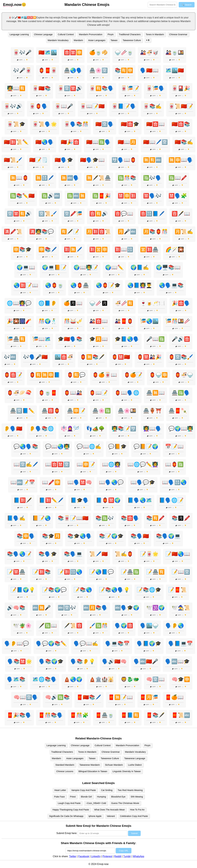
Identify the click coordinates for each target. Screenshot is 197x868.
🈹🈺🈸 (98, 249)
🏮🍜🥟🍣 (19, 393)
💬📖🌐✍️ (89, 447)
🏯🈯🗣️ (181, 393)
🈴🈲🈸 (73, 52)
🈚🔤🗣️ (70, 178)
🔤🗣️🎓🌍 (127, 608)
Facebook (84, 856)
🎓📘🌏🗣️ (127, 339)
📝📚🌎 (83, 590)
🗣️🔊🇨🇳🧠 (114, 661)
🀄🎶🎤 (22, 52)
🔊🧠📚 (16, 608)
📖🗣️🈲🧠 (80, 482)
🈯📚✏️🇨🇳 (22, 196)
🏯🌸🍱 (127, 411)
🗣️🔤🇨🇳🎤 (146, 661)
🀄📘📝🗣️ (124, 106)
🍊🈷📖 (73, 303)
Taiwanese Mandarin (90, 765)
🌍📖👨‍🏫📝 (86, 267)
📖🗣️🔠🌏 (174, 482)
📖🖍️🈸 (51, 482)
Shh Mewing (137, 797)
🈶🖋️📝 (70, 232)
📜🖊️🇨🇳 (98, 554)
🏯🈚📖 (155, 393)
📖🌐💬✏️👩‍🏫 (143, 464)
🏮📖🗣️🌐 (127, 393)
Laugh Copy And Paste (69, 803)
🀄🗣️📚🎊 (76, 124)
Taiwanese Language (135, 758)
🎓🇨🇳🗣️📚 (70, 339)
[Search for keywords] (162, 5)
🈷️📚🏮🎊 (155, 232)
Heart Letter (60, 790)
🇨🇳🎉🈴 (70, 142)
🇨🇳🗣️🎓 (64, 160)
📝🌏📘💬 (102, 572)
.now (12, 5)
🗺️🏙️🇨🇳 (175, 70)
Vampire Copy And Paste (84, 790)
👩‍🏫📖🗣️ (152, 429)
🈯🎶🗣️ (152, 178)
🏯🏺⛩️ (152, 411)
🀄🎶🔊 (13, 106)
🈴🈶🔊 (98, 214)
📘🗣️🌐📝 (171, 500)
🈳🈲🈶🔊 (19, 214)
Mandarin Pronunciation (91, 34)
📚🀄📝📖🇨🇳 (73, 518)
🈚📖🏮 (19, 178)
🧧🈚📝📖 (121, 697)
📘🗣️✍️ (16, 518)
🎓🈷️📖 (98, 339)
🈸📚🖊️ (48, 249)
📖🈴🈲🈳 (57, 464)
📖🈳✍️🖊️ (26, 464)
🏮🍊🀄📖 (105, 375)
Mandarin (78, 40)
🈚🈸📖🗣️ (181, 160)
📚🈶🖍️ (155, 518)
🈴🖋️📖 (181, 214)
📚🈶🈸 (124, 70)
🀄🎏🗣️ (155, 88)
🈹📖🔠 (124, 249)
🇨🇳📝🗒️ (38, 160)
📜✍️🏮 (124, 554)
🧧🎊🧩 (79, 715)
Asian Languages (97, 40)
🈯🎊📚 (127, 178)
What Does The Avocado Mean (110, 810)
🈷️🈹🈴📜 (98, 232)
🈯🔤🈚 (76, 196)
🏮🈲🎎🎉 (149, 357)
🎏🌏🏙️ (149, 321)
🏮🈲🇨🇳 (121, 357)
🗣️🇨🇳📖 (149, 70)
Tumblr (127, 856)
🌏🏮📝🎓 (108, 285)
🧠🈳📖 (155, 679)
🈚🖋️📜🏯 (98, 178)
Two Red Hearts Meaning (130, 790)
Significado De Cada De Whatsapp (66, 816)
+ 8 (148, 40)
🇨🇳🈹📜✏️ (16, 142)
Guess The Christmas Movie (125, 803)
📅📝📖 (174, 447)
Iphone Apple (95, 816)
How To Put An (137, 810)
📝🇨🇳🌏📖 (178, 554)
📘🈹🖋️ (23, 500)
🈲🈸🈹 (127, 196)
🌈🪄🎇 (175, 249)
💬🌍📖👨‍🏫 (181, 429)
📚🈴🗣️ (130, 518)
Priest (73, 797)
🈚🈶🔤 (152, 160)
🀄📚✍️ (152, 106)
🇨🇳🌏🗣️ (45, 142)
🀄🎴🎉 (181, 88)
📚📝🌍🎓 (111, 536)
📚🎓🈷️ (51, 536)
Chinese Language (43, 34)
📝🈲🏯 (16, 572)
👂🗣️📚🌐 (42, 429)
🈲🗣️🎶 (152, 196)
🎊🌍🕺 (48, 321)
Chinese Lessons (65, 771)
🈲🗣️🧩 (178, 196)
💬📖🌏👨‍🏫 (57, 447)
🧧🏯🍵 (105, 715)
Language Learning (19, 34)
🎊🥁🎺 (73, 321)
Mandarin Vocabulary (58, 40)
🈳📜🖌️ (48, 214)
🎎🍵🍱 (175, 52)
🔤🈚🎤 (42, 608)
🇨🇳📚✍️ (184, 142)
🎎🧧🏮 (124, 321)
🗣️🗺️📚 (16, 679)
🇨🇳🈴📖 (155, 124)
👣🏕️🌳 (95, 429)
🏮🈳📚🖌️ (181, 357)
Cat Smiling (107, 790)
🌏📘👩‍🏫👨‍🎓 (140, 285)
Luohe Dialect (135, 765)
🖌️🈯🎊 (98, 626)
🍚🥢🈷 (99, 303)
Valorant (111, 816)
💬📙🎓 (117, 447)
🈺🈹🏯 (149, 249)
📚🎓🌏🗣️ (80, 536)
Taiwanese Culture (132, 40)
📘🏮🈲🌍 (108, 500)
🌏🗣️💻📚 (171, 285)
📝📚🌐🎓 (149, 590)
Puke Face (59, 797)
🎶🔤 (10, 357)
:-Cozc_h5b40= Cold (96, 803)
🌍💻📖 (26, 267)
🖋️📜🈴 (73, 626)
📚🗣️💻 (73, 554)
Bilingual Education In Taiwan (93, 771)
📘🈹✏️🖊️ (51, 500)
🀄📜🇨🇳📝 (181, 106)
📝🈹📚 (42, 572)
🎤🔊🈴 (181, 339)
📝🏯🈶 (155, 572)
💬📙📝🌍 (146, 447)
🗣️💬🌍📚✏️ (51, 644)
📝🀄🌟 (149, 554)
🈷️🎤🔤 (127, 232)
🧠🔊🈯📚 (57, 697)
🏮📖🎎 (73, 393)
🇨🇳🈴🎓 (130, 124)
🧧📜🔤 (181, 715)
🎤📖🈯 (155, 339)
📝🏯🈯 (130, 572)
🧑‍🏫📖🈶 (16, 88)
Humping (102, 797)
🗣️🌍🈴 (124, 626)
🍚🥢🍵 (124, 52)
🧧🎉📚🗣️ (19, 715)
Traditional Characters (130, 34)
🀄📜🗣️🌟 (45, 124)
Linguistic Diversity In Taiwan (127, 771)
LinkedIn (96, 856)
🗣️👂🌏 (175, 626)
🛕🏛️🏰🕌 (102, 679)
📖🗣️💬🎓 (143, 482)
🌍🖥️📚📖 (168, 267)
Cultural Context (66, 34)
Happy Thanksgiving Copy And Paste (71, 810)
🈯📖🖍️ (178, 178)
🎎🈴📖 (98, 321)
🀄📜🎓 (16, 124)
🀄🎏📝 (130, 88)
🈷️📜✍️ (184, 232)
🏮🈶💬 (76, 375)
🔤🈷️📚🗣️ (95, 608)
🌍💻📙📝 (54, 267)
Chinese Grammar (178, 34)
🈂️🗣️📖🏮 (124, 160)
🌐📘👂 (48, 303)
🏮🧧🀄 (48, 70)
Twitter (73, 856)
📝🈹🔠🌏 (70, 572)
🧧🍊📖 (174, 697)
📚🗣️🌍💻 (168, 536)
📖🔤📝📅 (23, 482)
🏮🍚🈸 (159, 375)
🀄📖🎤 (64, 106)
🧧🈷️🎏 (149, 697)
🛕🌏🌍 (73, 679)
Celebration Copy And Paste (134, 816)
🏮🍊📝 (133, 375)
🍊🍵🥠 (98, 52)
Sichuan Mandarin (114, 765)
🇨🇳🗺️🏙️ (48, 52)
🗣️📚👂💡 (83, 661)
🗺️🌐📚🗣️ (45, 679)
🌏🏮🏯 (80, 285)
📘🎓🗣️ (80, 500)
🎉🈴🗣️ (181, 303)
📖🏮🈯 (174, 464)
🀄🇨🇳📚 (42, 88)
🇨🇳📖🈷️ (127, 142)
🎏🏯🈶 (16, 339)
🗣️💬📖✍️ (86, 644)
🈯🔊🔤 (51, 196)
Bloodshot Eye (118, 797)
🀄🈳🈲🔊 (70, 88)
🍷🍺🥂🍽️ (153, 303)
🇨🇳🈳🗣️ (105, 124)
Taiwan (114, 40)
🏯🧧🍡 (178, 411)
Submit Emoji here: (67, 833)
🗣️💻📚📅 (117, 644)
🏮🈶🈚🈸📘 (45, 375)
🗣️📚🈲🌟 (20, 661)
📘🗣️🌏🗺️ (140, 500)
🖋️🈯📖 (48, 626)
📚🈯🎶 (105, 518)
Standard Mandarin (65, 765)
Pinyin (111, 34)
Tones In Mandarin (155, 34)
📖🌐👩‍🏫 (111, 464)
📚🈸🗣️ (26, 536)
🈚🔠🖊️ (45, 178)
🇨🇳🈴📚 (181, 124)
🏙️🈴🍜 (64, 357)
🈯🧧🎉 (102, 196)
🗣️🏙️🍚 (149, 626)
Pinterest (107, 856)
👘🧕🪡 (70, 429)
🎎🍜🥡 (149, 52)
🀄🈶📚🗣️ (102, 88)
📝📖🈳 (181, 572)
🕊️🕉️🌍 (155, 608)
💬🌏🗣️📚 (26, 447)
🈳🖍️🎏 (73, 214)
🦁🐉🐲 (130, 679)
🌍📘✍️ (140, 267)
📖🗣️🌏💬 (111, 482)
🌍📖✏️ (114, 267)
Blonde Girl (86, 797)
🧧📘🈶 (130, 715)
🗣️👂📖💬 (17, 644)
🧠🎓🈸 (181, 679)
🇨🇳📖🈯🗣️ (98, 142)
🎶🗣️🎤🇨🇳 (35, 357)
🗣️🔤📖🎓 (177, 661)
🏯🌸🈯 (102, 411)
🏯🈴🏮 (51, 411)
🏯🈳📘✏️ (22, 411)
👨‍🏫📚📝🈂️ (124, 429)
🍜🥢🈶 (124, 303)
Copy (20, 60)
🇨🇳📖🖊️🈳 (155, 142)
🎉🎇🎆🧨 (19, 321)
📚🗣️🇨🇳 (140, 536)
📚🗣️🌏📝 (19, 554)
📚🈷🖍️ (181, 518)
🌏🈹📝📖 (26, 285)
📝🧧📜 (177, 590)
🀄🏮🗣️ (38, 106)
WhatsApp (139, 856)
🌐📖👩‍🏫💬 (19, 303)
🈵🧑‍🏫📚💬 (42, 232)
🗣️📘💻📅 (181, 644)
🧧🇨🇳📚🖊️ (89, 697)
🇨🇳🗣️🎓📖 (92, 160)
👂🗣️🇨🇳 (13, 429)
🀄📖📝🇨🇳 (92, 106)
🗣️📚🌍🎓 (51, 661)
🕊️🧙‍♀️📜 (181, 608)
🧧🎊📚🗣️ (51, 715)
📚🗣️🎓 (48, 554)
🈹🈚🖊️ (73, 249)
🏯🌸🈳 (98, 70)
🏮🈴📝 (13, 375)
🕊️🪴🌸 (22, 626)
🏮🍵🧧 (48, 393)
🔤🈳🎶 (67, 608)
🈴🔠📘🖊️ (152, 214)
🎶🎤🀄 (22, 70)
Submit (134, 833)
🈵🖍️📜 (13, 232)
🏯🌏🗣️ (73, 70)
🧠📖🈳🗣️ (26, 697)
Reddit (118, 856)
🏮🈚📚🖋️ (92, 357)
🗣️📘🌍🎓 (149, 644)
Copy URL (124, 851)
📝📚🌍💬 (54, 590)
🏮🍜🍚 (184, 375)
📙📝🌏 (42, 518)
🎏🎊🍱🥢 (178, 321)
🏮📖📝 (98, 393)
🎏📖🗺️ (42, 339)
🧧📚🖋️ (155, 715)
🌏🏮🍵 (54, 285)
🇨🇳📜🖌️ (13, 160)
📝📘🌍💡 (23, 590)
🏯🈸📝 (76, 411)
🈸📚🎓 (22, 249)
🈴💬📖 (124, 214)
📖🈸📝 (86, 464)
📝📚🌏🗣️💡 (114, 590)
